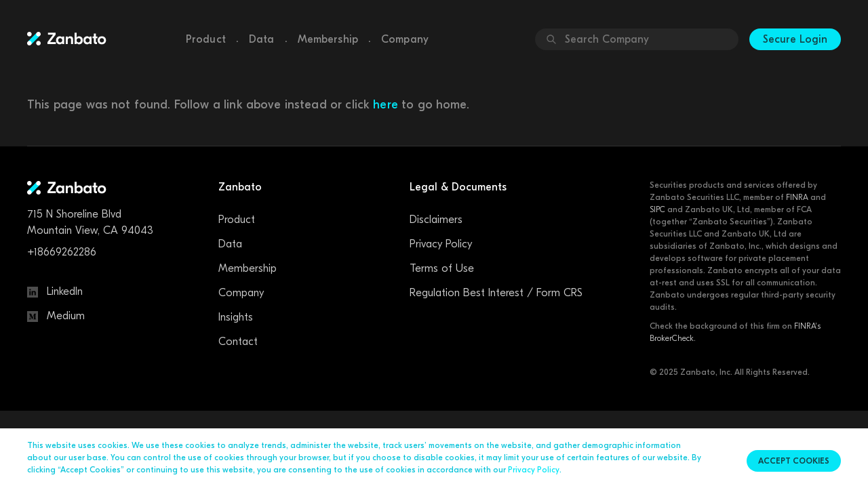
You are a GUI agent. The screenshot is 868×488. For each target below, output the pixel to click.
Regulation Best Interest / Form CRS (496, 293)
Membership (328, 39)
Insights (236, 317)
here (386, 105)
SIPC (657, 209)
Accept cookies (794, 461)
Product (206, 39)
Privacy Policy (441, 244)
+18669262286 (62, 252)
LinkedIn (55, 291)
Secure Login (795, 39)
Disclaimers (436, 220)
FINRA (797, 197)
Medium (56, 316)
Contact (238, 342)
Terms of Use (442, 268)
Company (405, 39)
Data (262, 39)
